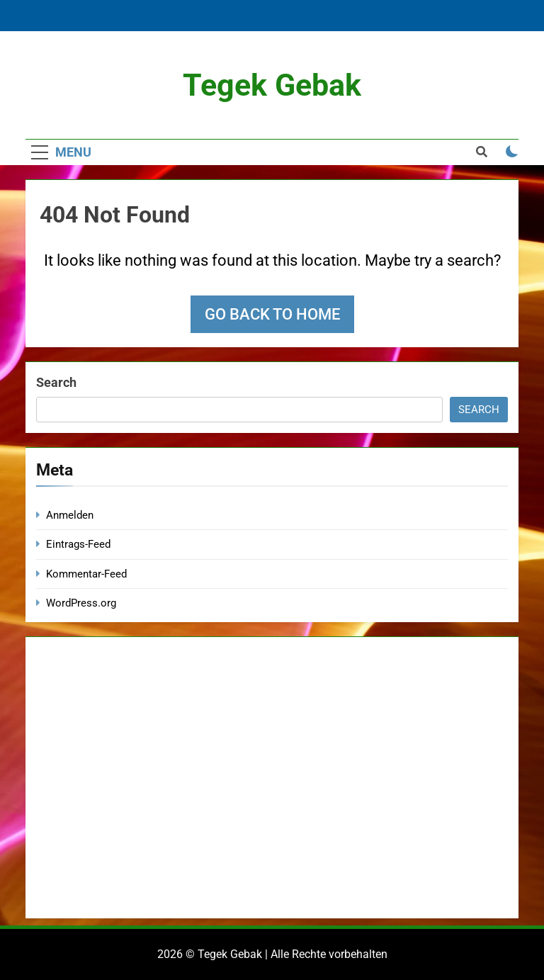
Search (56, 382)
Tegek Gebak (272, 85)
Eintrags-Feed (78, 544)
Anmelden (70, 515)
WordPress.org (81, 603)
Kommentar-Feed (86, 574)
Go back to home (272, 314)
